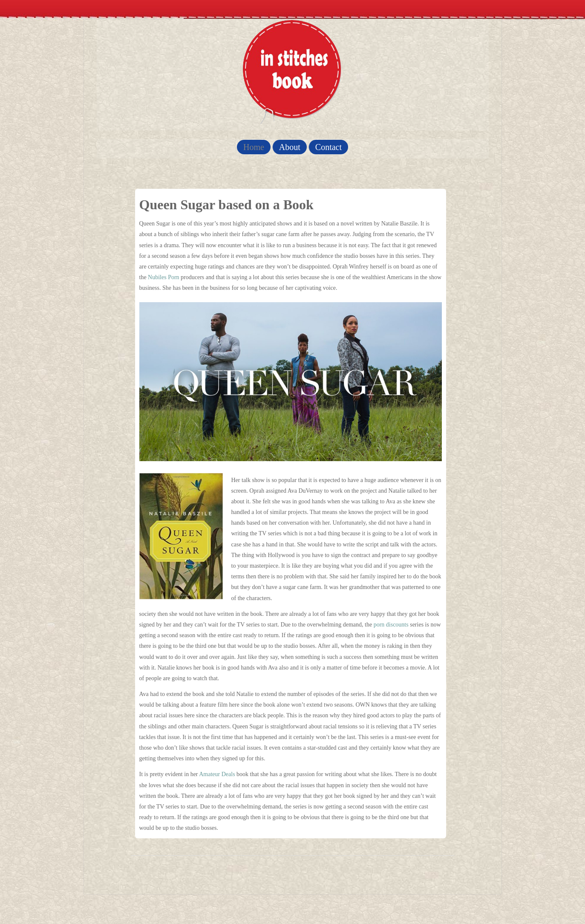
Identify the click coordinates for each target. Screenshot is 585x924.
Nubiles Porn (164, 277)
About (290, 147)
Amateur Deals (217, 774)
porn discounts (391, 625)
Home (254, 147)
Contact (329, 147)
